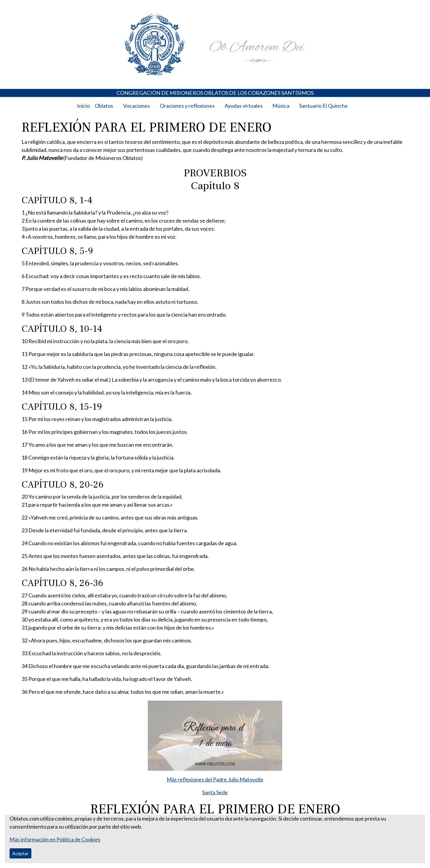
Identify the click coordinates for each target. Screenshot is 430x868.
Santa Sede (215, 792)
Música (281, 106)
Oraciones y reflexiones (187, 106)
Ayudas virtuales (244, 106)
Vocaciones (136, 106)
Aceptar (20, 853)
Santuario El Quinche (324, 106)
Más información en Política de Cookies (55, 839)
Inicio (83, 106)
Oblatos (104, 106)
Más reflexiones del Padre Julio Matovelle (215, 779)
